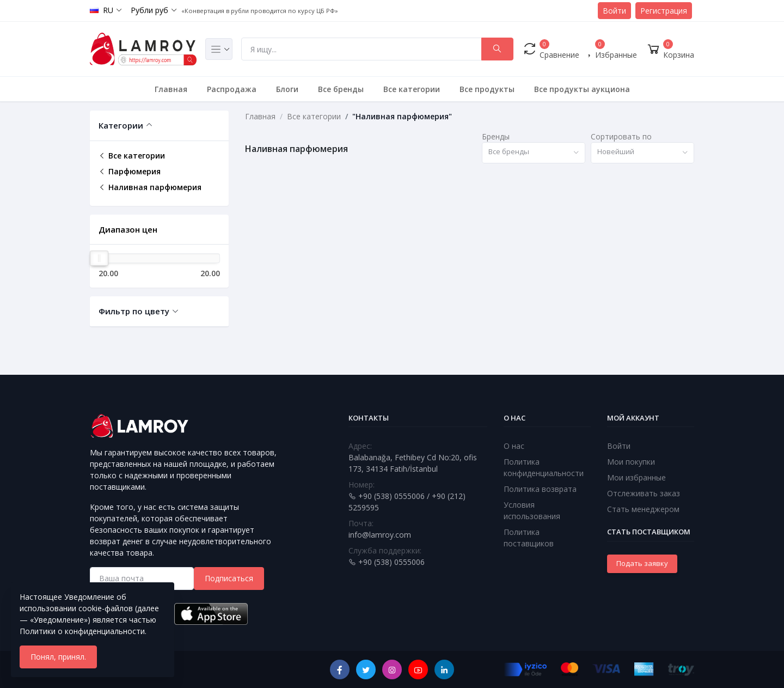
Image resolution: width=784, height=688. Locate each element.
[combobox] (534, 153)
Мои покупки (631, 462)
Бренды (496, 136)
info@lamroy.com (380, 535)
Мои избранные (636, 477)
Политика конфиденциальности (544, 467)
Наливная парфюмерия (150, 187)
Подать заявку (642, 563)
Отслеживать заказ (644, 493)
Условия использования (532, 510)
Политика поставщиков (529, 538)
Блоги (287, 89)
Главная (171, 89)
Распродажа (232, 89)
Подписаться (229, 578)
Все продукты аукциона (582, 89)
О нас (514, 446)
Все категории (412, 89)
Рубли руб (149, 10)
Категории (121, 125)
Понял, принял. (58, 657)
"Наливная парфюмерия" (402, 116)
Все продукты (487, 89)
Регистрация (664, 11)
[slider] (99, 258)
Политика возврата (540, 489)
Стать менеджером (643, 509)
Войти (614, 11)
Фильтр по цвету (134, 311)
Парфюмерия (130, 171)
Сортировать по (621, 136)
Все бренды (341, 89)
